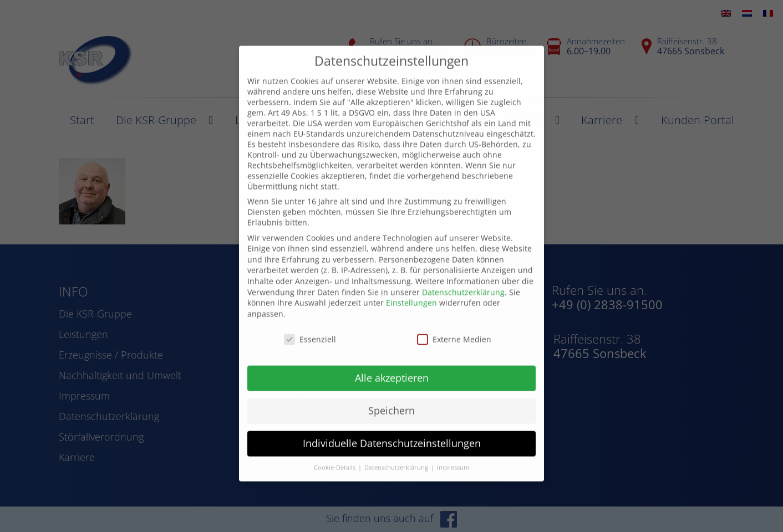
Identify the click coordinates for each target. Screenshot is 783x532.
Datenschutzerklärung (463, 275)
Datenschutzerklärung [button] (397, 450)
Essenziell (310, 322)
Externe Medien (454, 322)
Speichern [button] (391, 393)
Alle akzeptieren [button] (392, 361)
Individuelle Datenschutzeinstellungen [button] (392, 426)
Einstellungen (411, 285)
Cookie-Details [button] (335, 450)
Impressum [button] (453, 450)
